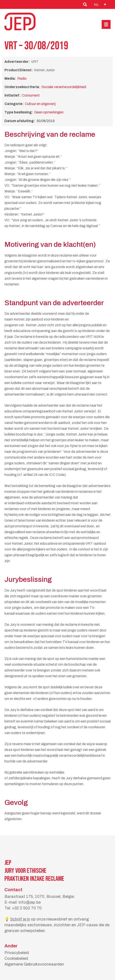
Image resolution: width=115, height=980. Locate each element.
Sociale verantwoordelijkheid (64, 87)
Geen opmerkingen (49, 112)
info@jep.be (30, 902)
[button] (106, 24)
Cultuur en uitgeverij (40, 104)
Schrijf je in (20, 919)
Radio (22, 78)
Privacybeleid (17, 953)
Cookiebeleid (16, 958)
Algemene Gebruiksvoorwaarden (34, 964)
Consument (31, 95)
